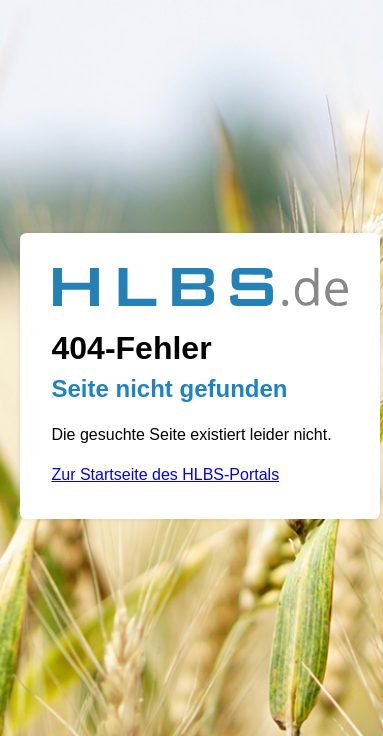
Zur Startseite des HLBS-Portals (166, 474)
